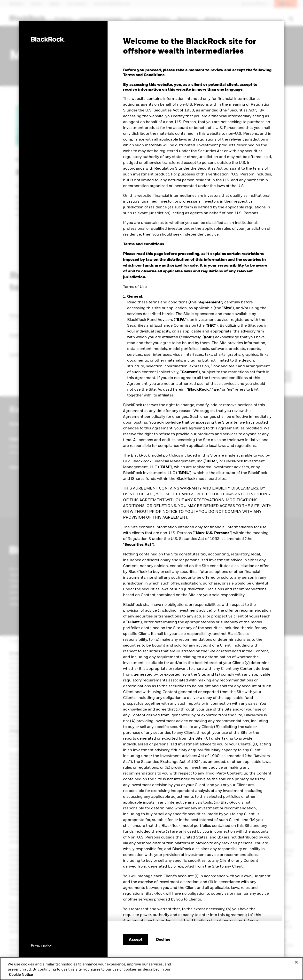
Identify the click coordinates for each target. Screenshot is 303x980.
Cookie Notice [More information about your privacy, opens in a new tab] (21, 976)
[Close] (296, 964)
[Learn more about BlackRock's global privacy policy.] (43, 945)
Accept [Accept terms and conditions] (136, 940)
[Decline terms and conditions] (163, 940)
